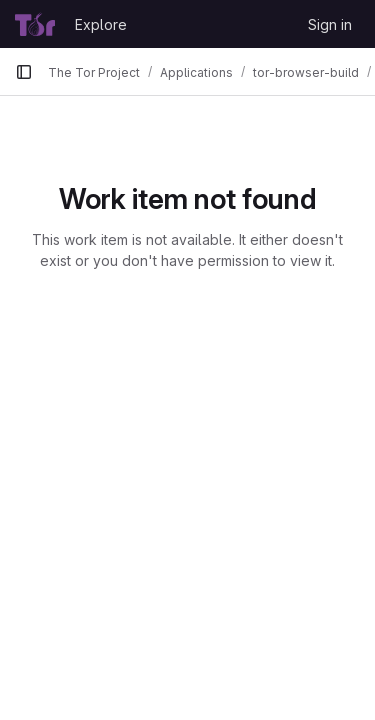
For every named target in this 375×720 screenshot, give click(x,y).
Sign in (330, 24)
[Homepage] (35, 24)
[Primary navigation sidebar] (24, 72)
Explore (101, 24)
